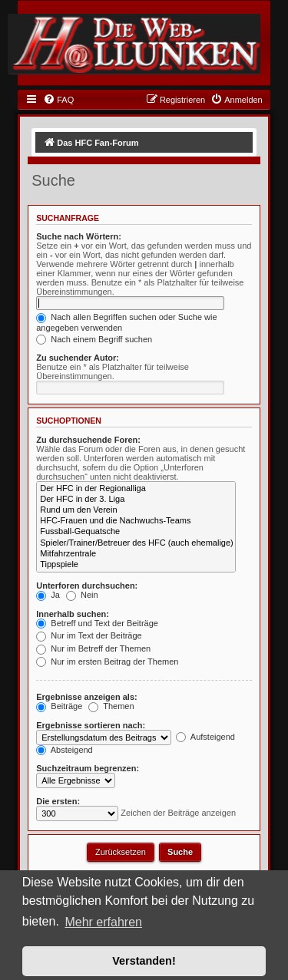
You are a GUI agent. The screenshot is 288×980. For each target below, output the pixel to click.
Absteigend (65, 750)
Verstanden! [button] (144, 961)
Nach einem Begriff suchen (94, 339)
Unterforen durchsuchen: (87, 586)
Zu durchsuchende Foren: (88, 440)
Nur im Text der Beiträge (89, 635)
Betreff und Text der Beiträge (97, 623)
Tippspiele (136, 565)
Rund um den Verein (136, 510)
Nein (82, 595)
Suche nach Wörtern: (79, 236)
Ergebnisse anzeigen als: (86, 697)
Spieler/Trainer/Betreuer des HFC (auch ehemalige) (136, 543)
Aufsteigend (205, 737)
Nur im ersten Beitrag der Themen (107, 662)
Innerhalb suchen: (73, 614)
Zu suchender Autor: (78, 358)
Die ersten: (58, 801)
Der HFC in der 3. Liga (136, 500)
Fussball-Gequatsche (136, 532)
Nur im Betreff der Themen (93, 648)
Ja (48, 595)
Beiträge (59, 706)
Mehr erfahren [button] (103, 922)
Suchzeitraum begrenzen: (88, 768)
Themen (111, 706)
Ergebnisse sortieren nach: (91, 725)
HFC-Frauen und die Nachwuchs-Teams (136, 521)
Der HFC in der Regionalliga (136, 489)
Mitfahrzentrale (136, 554)
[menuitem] (58, 100)
